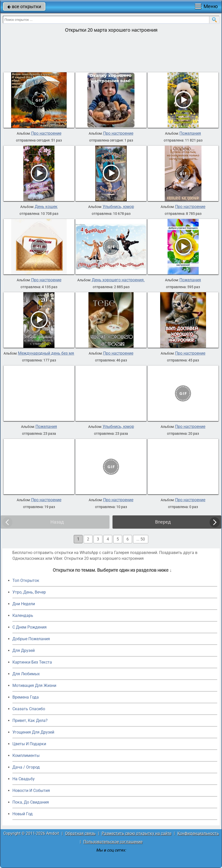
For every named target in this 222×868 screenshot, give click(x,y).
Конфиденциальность (198, 833)
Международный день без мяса (48, 353)
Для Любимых (26, 674)
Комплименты (26, 756)
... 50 (141, 539)
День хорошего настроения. (118, 280)
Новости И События (31, 791)
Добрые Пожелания (31, 639)
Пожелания (190, 133)
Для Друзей (24, 650)
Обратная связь (80, 833)
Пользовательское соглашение (113, 842)
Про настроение (46, 133)
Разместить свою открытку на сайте (136, 833)
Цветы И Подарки (29, 744)
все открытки (24, 6)
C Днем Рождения (30, 627)
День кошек (46, 207)
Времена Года (26, 697)
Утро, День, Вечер (29, 592)
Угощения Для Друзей (33, 732)
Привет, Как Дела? (30, 721)
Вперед (163, 522)
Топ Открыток (26, 580)
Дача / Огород (26, 767)
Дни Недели (24, 604)
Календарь (23, 615)
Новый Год (23, 814)
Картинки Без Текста (32, 662)
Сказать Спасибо (29, 709)
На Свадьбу (24, 779)
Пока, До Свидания (31, 802)
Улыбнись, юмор (118, 207)
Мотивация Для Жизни (34, 685)
